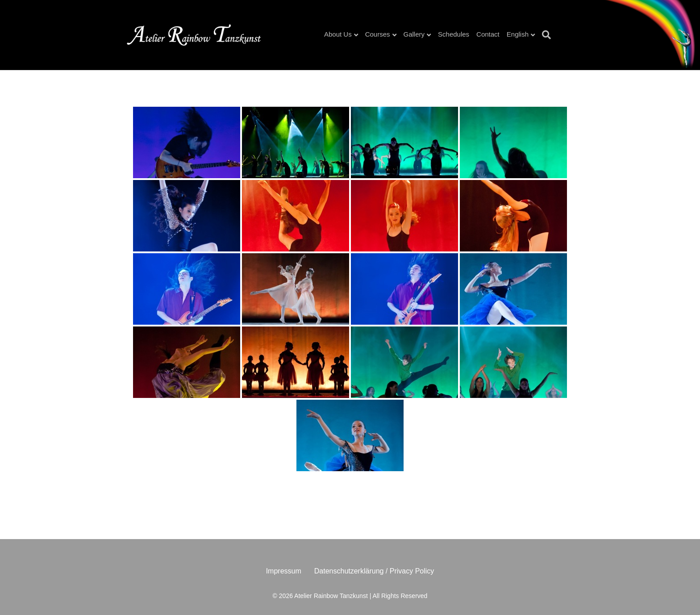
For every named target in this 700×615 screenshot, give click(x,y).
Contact (488, 34)
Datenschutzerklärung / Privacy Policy (374, 571)
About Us (338, 34)
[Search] (545, 35)
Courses (378, 34)
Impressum (284, 571)
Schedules (454, 34)
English (518, 34)
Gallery (414, 34)
